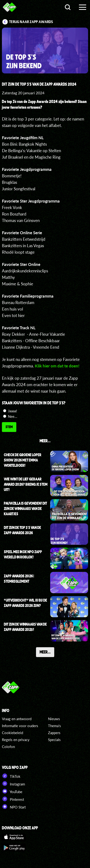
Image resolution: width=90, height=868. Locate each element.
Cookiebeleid (12, 733)
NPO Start (14, 807)
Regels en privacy (16, 740)
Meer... (45, 652)
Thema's (54, 726)
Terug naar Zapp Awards (31, 22)
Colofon (8, 747)
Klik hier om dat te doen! (57, 366)
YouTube (12, 791)
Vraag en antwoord (17, 719)
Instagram (13, 784)
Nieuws (54, 719)
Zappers (54, 733)
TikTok (11, 776)
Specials (54, 740)
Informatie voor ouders (20, 726)
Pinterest (13, 799)
